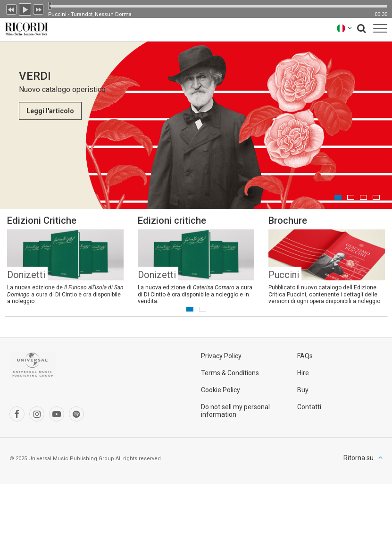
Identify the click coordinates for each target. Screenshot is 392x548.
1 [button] (338, 197)
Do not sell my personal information (235, 411)
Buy (303, 390)
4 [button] (376, 197)
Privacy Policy (221, 356)
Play (25, 8)
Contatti (309, 407)
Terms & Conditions (230, 373)
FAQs (305, 356)
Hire (303, 373)
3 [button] (363, 197)
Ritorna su (359, 458)
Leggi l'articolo (50, 111)
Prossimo (39, 8)
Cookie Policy (221, 390)
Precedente (11, 8)
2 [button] (351, 197)
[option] (196, 125)
